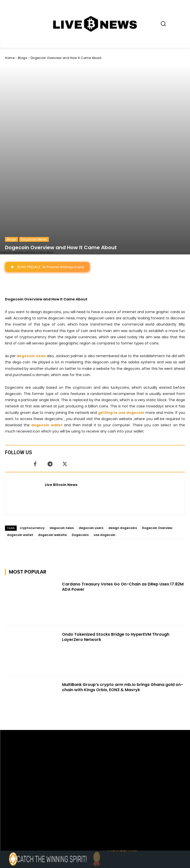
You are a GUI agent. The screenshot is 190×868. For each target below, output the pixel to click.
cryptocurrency (32, 438)
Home (10, 58)
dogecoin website (52, 445)
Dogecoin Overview (157, 438)
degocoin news (62, 438)
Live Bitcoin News (61, 394)
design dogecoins (123, 438)
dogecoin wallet (20, 445)
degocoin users (91, 438)
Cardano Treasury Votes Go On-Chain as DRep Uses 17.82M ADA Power (123, 496)
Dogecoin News (34, 149)
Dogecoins (80, 445)
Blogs (23, 58)
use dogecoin (104, 445)
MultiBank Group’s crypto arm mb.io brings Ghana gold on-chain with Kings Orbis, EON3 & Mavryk (123, 597)
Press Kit (110, 812)
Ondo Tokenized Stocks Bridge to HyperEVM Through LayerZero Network (116, 547)
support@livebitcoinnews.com (105, 807)
